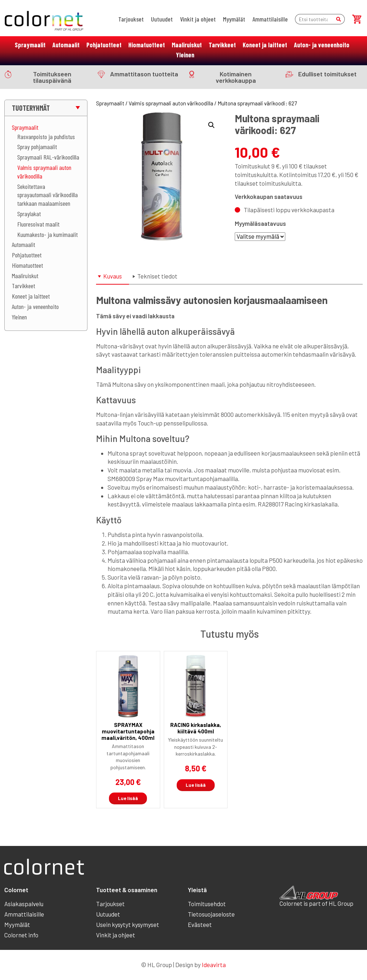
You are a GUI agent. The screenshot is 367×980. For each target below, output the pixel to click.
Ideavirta (214, 965)
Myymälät (234, 19)
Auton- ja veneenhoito (322, 45)
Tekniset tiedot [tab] (157, 276)
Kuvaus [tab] (113, 276)
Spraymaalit (30, 45)
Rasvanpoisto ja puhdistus (46, 137)
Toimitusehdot (207, 904)
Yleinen (185, 55)
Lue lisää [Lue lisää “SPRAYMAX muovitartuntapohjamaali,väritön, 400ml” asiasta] (128, 798)
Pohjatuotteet (104, 45)
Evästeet (200, 924)
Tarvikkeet (222, 45)
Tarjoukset (131, 19)
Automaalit (66, 45)
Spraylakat (29, 214)
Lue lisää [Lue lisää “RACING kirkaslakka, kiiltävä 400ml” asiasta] (196, 785)
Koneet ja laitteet (265, 45)
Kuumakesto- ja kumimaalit (47, 234)
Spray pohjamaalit (37, 147)
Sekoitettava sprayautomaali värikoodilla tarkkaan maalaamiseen (47, 195)
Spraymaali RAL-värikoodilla (48, 157)
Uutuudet (162, 19)
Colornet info (21, 935)
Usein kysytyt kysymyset (128, 924)
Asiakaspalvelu (24, 904)
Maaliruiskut (187, 45)
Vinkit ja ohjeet (198, 19)
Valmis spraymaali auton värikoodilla (171, 103)
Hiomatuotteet (147, 45)
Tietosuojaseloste (211, 914)
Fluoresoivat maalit (38, 224)
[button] (211, 125)
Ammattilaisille (270, 19)
